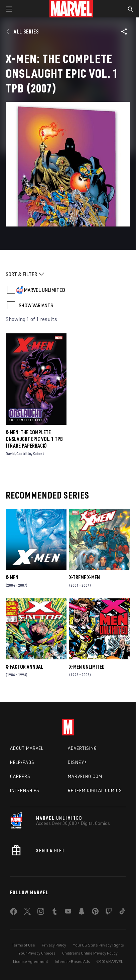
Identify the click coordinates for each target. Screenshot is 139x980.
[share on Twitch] (109, 913)
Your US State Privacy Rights (98, 945)
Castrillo (24, 453)
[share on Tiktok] (122, 913)
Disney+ (77, 762)
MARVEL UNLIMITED (45, 290)
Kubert (38, 453)
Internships (25, 790)
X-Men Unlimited (87, 667)
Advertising (82, 748)
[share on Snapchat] (82, 913)
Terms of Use (23, 945)
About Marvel (27, 748)
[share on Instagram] (41, 913)
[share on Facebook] (14, 913)
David (10, 453)
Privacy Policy (54, 945)
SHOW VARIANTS (36, 305)
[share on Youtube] (68, 913)
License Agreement (31, 961)
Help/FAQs (22, 762)
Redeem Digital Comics (95, 790)
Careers (20, 776)
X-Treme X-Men (85, 577)
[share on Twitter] (27, 913)
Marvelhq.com (85, 776)
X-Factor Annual (24, 667)
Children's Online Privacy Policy (90, 953)
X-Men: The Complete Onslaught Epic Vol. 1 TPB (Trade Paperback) (34, 439)
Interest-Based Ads (72, 961)
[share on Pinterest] (95, 913)
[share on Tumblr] (54, 913)
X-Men (12, 577)
